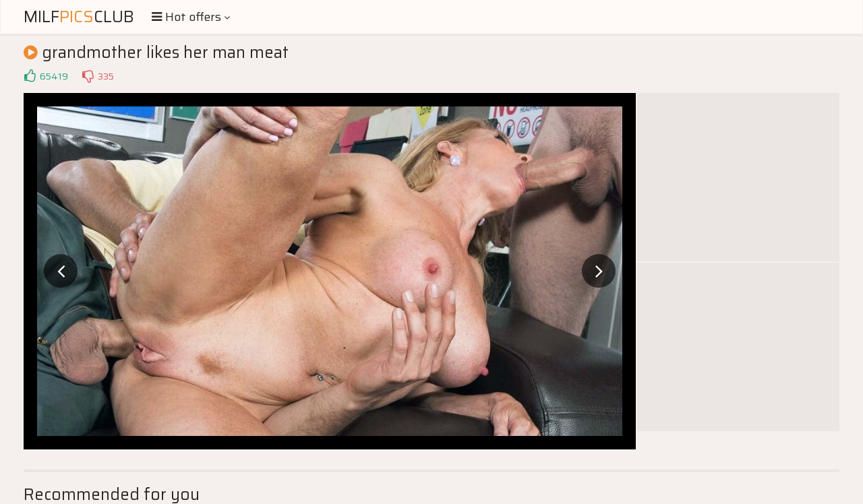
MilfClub (79, 17)
